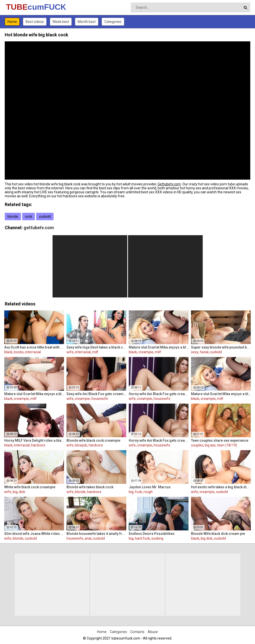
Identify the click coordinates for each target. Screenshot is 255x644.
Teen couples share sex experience (220, 440)
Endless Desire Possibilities (152, 534)
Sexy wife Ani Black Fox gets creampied (96, 394)
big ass (210, 445)
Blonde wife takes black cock (90, 487)
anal (88, 538)
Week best (61, 22)
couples (197, 445)
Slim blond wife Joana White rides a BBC (34, 534)
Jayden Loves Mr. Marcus (150, 487)
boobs (19, 352)
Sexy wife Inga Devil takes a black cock (96, 347)
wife (70, 352)
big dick (207, 538)
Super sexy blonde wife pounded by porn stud (221, 347)
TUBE (19, 7)
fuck (138, 492)
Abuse (153, 632)
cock (29, 216)
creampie (146, 352)
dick (22, 492)
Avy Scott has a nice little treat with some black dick (34, 347)
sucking (157, 538)
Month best (87, 22)
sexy (195, 352)
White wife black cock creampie (30, 487)
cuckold (45, 216)
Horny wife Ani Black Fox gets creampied (159, 394)
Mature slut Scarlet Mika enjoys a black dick (159, 347)
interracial (33, 352)
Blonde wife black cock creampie (93, 440)
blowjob (81, 445)
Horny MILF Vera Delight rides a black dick (34, 440)
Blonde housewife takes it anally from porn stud (96, 534)
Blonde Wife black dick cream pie (218, 534)
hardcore (38, 445)
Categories (113, 22)
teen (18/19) (227, 445)
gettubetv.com (39, 228)
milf (95, 352)
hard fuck (142, 538)
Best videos (35, 22)
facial (204, 352)
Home (12, 22)
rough (148, 492)
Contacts (137, 632)
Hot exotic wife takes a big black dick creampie (221, 487)
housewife (100, 399)
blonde (13, 216)
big (15, 492)
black (8, 352)
